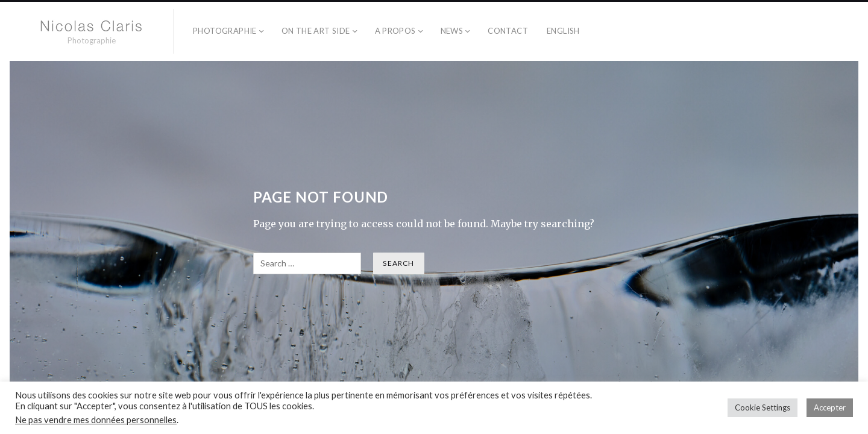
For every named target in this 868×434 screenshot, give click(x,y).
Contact (508, 31)
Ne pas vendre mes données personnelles (96, 420)
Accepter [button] (830, 407)
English (563, 31)
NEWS (452, 31)
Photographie (225, 31)
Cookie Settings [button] (763, 407)
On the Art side (316, 31)
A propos (395, 31)
